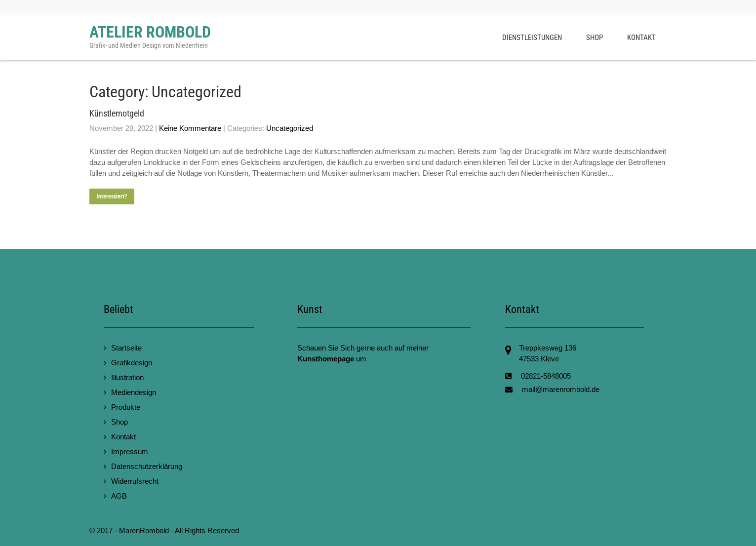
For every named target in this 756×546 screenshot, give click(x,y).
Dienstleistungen (532, 38)
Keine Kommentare (190, 128)
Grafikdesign (132, 363)
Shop (595, 38)
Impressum (130, 451)
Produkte (126, 407)
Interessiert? (112, 196)
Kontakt (641, 38)
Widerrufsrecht (135, 481)
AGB (119, 496)
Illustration (127, 377)
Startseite (126, 348)
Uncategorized (290, 128)
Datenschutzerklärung (147, 466)
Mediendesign (134, 392)
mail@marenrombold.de (561, 389)
